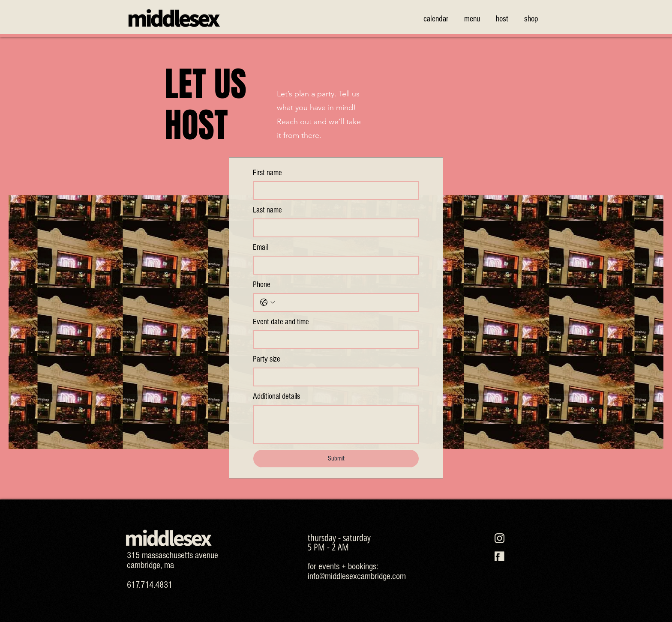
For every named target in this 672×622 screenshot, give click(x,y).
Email (260, 247)
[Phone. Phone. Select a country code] (267, 302)
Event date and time (281, 322)
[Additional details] (336, 425)
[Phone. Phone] (345, 302)
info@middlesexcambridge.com (357, 576)
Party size (267, 359)
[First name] (333, 191)
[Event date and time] (333, 340)
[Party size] (333, 377)
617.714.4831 (150, 585)
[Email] (333, 265)
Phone (262, 285)
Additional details (276, 396)
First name (267, 173)
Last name (267, 210)
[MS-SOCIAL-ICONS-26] (499, 556)
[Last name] (333, 228)
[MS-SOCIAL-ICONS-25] (499, 538)
